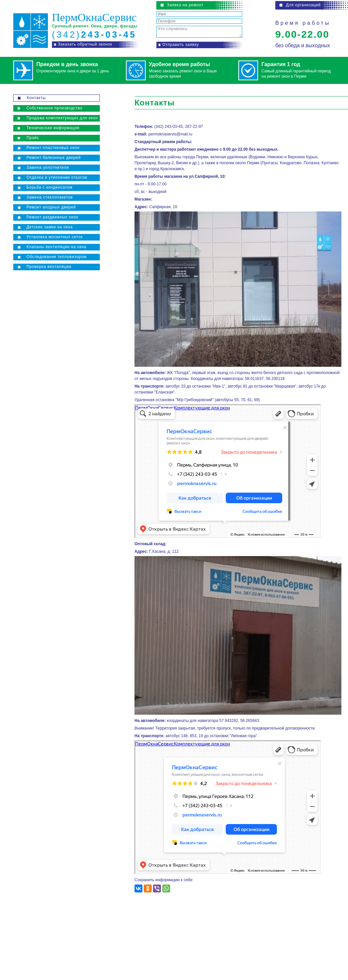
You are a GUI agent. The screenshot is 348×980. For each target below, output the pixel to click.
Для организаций (303, 5)
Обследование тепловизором (57, 257)
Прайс (33, 138)
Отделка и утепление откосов (57, 177)
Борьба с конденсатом (49, 187)
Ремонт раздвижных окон (52, 217)
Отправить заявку (180, 45)
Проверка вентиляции (49, 267)
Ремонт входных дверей (51, 207)
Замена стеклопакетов (50, 197)
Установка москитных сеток (55, 237)
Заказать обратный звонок (85, 44)
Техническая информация (53, 128)
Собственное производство (54, 108)
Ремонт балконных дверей (54, 158)
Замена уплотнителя (48, 168)
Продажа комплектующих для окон (62, 118)
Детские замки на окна (50, 227)
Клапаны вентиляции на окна (56, 247)
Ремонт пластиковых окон (53, 148)
